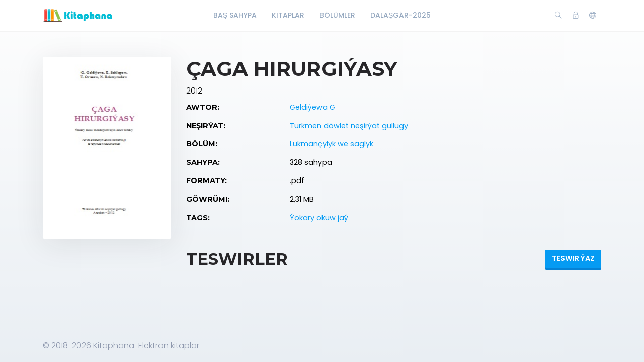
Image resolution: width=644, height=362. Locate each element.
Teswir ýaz (573, 258)
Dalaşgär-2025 (400, 15)
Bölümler (337, 15)
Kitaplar (288, 15)
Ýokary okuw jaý (319, 218)
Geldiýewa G (312, 107)
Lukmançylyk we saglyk (332, 144)
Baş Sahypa (235, 15)
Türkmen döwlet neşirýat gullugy (349, 126)
